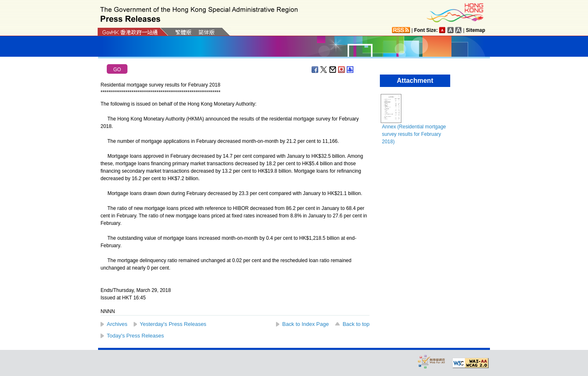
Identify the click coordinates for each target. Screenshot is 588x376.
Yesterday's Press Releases (173, 324)
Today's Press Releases (135, 336)
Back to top (356, 324)
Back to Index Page (306, 324)
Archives (117, 324)
